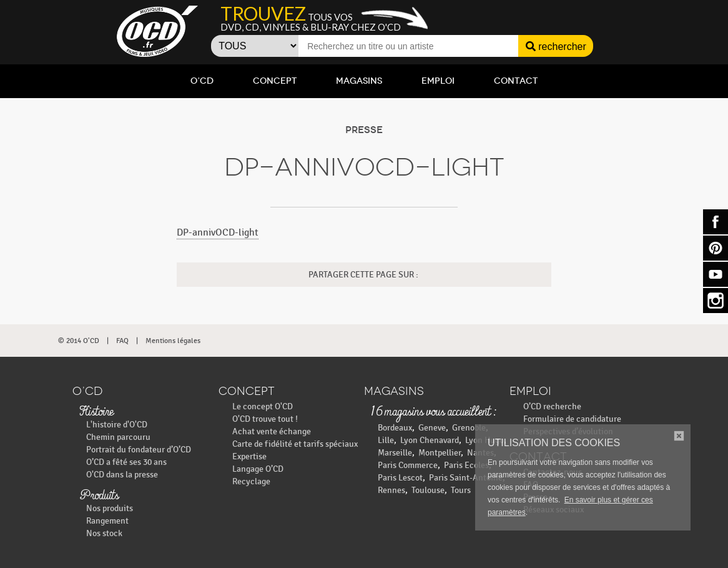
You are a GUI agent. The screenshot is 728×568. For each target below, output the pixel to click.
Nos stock (104, 533)
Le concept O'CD (263, 406)
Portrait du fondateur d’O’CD (139, 450)
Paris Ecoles (466, 465)
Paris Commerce (408, 465)
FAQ (122, 341)
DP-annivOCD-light (218, 233)
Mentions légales (173, 341)
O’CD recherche (552, 406)
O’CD (202, 81)
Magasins (359, 81)
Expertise (249, 456)
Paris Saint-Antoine (466, 478)
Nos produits (110, 508)
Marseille (395, 453)
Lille (386, 440)
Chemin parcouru (118, 437)
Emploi (438, 81)
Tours (461, 490)
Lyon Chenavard (430, 440)
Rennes (391, 490)
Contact (516, 81)
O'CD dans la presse (122, 475)
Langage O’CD (258, 469)
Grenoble (469, 428)
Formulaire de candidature (572, 419)
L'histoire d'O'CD (117, 425)
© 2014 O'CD (79, 341)
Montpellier (440, 453)
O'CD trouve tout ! (265, 419)
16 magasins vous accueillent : (433, 412)
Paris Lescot (400, 478)
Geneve (432, 428)
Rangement (107, 521)
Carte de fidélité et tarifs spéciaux (295, 444)
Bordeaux (395, 428)
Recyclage (251, 481)
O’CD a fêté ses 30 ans (126, 462)
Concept (275, 81)
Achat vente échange (272, 431)
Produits (99, 496)
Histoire (96, 412)
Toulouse (428, 490)
